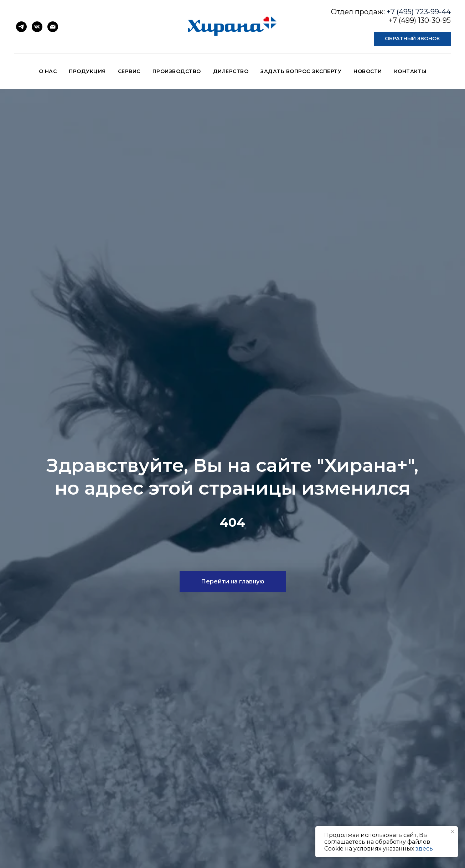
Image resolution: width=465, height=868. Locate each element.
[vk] (37, 27)
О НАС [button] (48, 71)
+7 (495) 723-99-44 (419, 12)
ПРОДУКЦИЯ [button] (87, 71)
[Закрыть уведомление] (453, 832)
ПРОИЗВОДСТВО (177, 71)
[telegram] (21, 27)
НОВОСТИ (368, 71)
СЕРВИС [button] (129, 71)
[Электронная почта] (53, 27)
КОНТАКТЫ (410, 71)
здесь (424, 849)
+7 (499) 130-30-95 (420, 20)
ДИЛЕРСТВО (231, 71)
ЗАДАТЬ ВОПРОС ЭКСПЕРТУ (301, 71)
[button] (412, 39)
